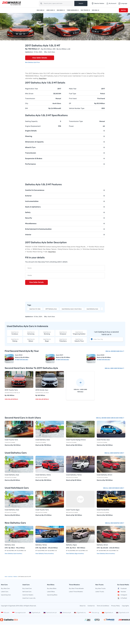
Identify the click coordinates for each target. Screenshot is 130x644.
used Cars (10, 577)
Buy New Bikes (52, 588)
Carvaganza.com (19, 613)
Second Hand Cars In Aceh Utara (113, 418)
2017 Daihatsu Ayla (51, 309)
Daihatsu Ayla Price (34, 62)
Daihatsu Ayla (10, 545)
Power (71, 126)
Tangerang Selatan (79, 333)
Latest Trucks (100, 592)
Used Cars (50, 10)
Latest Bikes (51, 592)
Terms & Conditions (103, 606)
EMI (26, 108)
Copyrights (125, 606)
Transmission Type (76, 121)
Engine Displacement (33, 126)
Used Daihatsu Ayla (92, 309)
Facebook (122, 589)
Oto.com (5, 613)
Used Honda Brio (103, 510)
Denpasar (63, 333)
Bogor (47, 340)
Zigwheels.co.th (123, 613)
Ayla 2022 (19, 355)
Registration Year (32, 89)
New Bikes (60, 10)
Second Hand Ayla (118, 351)
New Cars (40, 10)
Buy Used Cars (27, 588)
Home (6, 577)
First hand (73, 99)
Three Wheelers (72, 10)
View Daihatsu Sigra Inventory (75, 554)
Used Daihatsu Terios (74, 475)
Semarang (31, 333)
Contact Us (91, 606)
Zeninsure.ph (65, 613)
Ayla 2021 (59, 355)
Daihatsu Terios (41, 545)
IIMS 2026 (95, 10)
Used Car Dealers (28, 595)
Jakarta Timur (79, 340)
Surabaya (15, 333)
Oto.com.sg (94, 613)
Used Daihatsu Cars (117, 453)
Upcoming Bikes (52, 595)
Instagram (122, 595)
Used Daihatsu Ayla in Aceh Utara (72, 309)
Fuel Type (72, 94)
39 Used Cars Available (22, 360)
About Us (83, 606)
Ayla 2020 (101, 355)
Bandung (47, 333)
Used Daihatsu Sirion (104, 475)
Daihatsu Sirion (102, 545)
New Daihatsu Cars (117, 523)
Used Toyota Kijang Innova (76, 440)
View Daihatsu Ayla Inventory (13, 554)
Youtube (122, 592)
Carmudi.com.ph (50, 613)
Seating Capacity (31, 121)
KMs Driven (29, 94)
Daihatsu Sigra (71, 545)
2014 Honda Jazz (42, 390)
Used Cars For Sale (35, 309)
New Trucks (84, 10)
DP (70, 103)
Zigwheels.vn (108, 613)
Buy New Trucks (100, 588)
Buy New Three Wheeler (76, 588)
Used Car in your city (29, 598)
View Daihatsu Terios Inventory (45, 554)
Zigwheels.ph (35, 613)
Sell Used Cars (27, 592)
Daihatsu (15, 577)
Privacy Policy (116, 606)
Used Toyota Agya (73, 510)
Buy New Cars (5, 588)
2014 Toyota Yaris (11, 390)
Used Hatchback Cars (116, 488)
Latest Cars (5, 592)
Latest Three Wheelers (76, 592)
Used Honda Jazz (103, 440)
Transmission (30, 99)
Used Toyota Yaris (11, 440)
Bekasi (31, 340)
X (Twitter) (122, 598)
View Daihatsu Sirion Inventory (106, 554)
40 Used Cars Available (103, 360)
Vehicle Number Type (77, 108)
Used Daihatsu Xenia (43, 475)
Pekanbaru (63, 340)
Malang (15, 340)
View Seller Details (40, 58)
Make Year (73, 89)
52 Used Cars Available (62, 360)
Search (81, 3)
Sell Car (123, 10)
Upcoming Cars (6, 595)
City (27, 103)
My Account (111, 3)
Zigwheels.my (80, 613)
